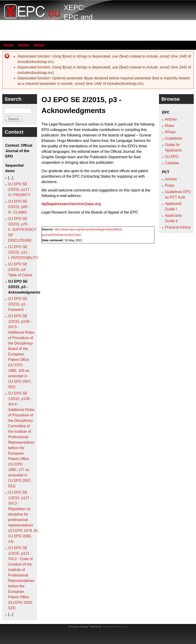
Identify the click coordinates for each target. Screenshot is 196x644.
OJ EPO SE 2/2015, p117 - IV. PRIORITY (20, 190)
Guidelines (174, 138)
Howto (24, 45)
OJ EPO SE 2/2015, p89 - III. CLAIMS (19, 207)
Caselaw (172, 163)
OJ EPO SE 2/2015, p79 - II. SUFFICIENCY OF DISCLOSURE (22, 230)
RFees (170, 132)
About (39, 45)
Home (8, 45)
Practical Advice (178, 227)
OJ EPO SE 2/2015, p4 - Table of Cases (20, 270)
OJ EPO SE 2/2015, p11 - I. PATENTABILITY (23, 252)
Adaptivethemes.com (115, 627)
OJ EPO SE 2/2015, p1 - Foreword (18, 304)
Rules (170, 126)
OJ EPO (172, 157)
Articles (171, 119)
